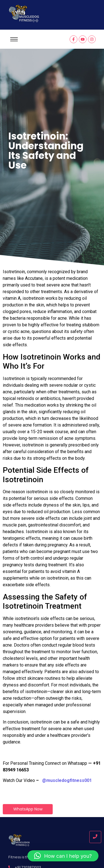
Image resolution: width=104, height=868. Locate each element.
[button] (63, 856)
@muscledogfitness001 (67, 780)
